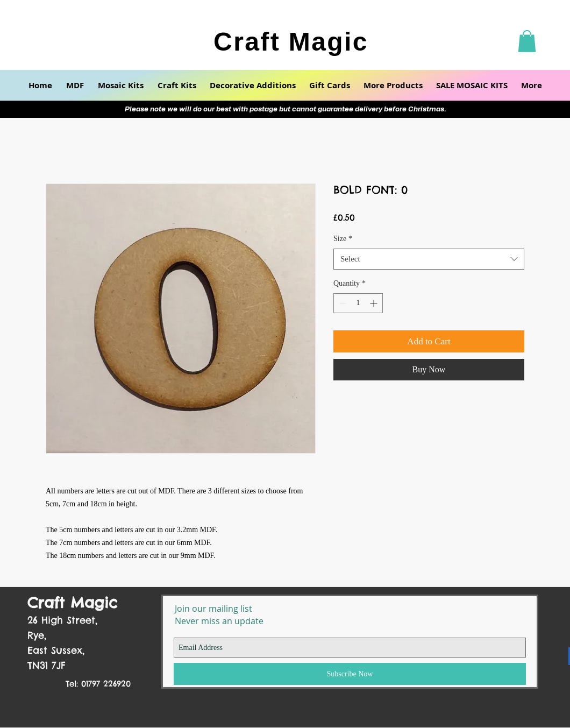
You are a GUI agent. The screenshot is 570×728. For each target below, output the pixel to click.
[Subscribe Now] (350, 674)
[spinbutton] (358, 303)
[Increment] (375, 303)
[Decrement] (342, 303)
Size (343, 239)
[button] (527, 41)
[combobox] (429, 259)
